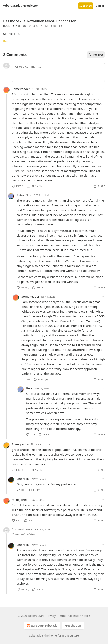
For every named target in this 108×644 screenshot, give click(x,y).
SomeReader (21, 89)
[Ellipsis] (103, 89)
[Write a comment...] (58, 72)
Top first (96, 55)
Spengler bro (21, 444)
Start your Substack (42, 626)
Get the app (73, 626)
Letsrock (23, 479)
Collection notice (79, 616)
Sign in (100, 6)
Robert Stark (12, 26)
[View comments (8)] (53, 26)
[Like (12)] (44, 26)
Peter (20, 195)
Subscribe (86, 6)
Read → (9, 41)
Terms (62, 616)
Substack (35, 636)
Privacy (51, 616)
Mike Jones (20, 500)
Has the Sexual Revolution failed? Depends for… (40, 21)
